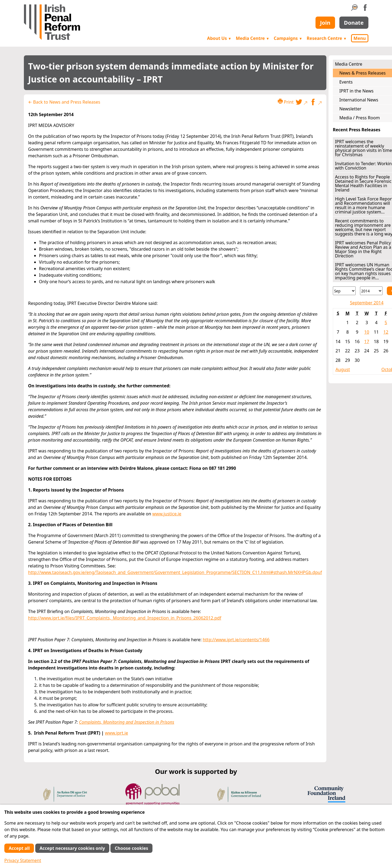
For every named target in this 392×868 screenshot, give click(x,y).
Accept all (19, 848)
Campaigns (288, 38)
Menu (360, 38)
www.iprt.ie (117, 733)
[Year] (371, 291)
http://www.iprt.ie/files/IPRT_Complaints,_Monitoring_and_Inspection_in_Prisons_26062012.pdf (125, 618)
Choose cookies (131, 848)
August (343, 369)
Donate (354, 23)
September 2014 (367, 303)
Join (325, 23)
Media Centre (253, 38)
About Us (219, 38)
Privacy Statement (23, 860)
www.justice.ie (167, 514)
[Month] (344, 291)
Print (286, 102)
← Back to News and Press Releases (64, 102)
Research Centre (327, 38)
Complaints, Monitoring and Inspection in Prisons (127, 722)
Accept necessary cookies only (72, 848)
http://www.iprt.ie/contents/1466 (236, 640)
